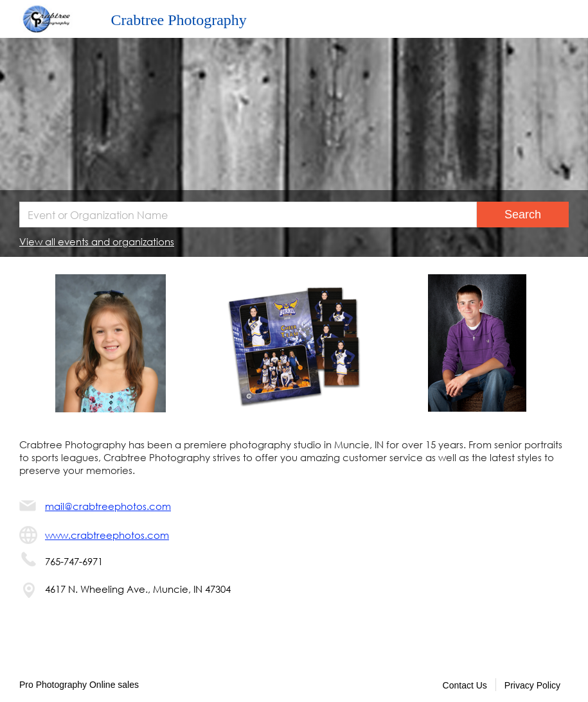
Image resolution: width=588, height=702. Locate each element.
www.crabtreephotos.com (107, 535)
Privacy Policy (532, 685)
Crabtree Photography (179, 20)
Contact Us (465, 685)
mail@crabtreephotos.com (108, 506)
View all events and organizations (97, 241)
